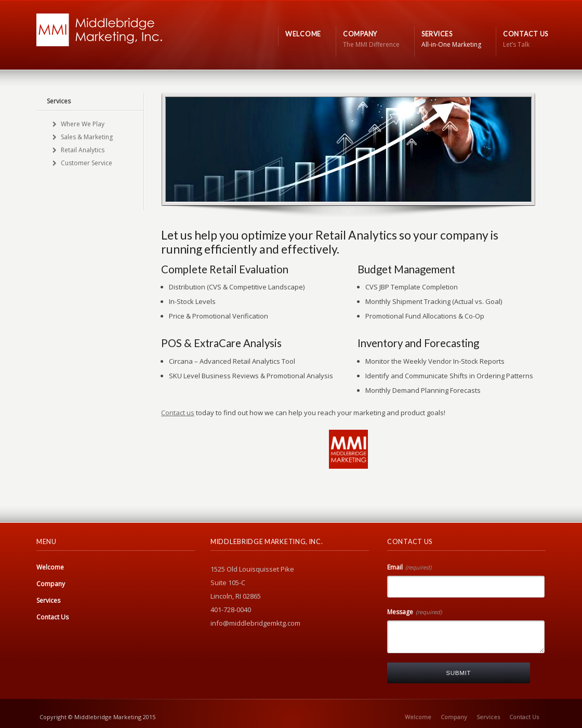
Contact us (178, 413)
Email (409, 567)
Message (414, 612)
